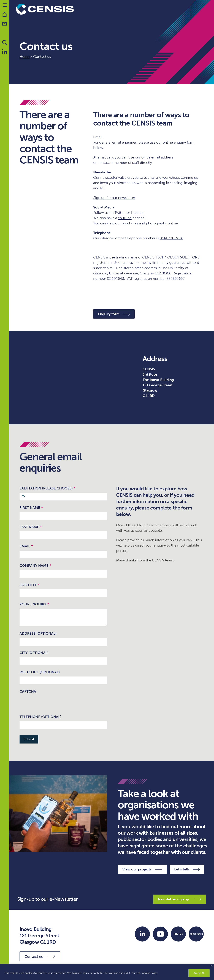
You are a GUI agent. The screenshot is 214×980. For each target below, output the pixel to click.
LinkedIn (138, 213)
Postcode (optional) (40, 672)
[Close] (212, 966)
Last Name (31, 527)
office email (151, 157)
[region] (107, 972)
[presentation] (47, 703)
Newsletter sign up (180, 899)
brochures (130, 223)
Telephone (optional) (40, 717)
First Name (31, 508)
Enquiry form (114, 314)
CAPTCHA (28, 691)
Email (26, 546)
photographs (156, 223)
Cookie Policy (150, 973)
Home (25, 57)
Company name (35, 566)
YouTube (125, 218)
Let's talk (187, 869)
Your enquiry (34, 604)
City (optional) (34, 653)
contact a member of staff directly (125, 163)
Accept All (199, 973)
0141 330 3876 (171, 238)
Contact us (40, 956)
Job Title (30, 585)
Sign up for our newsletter (114, 198)
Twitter (120, 213)
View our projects (142, 869)
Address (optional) (38, 633)
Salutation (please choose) (47, 488)
